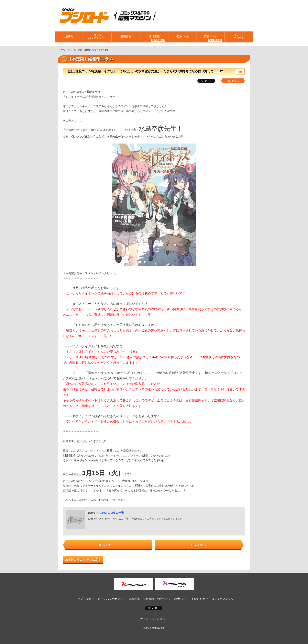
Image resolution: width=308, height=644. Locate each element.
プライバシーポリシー (154, 619)
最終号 (69, 37)
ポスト (154, 608)
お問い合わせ (200, 599)
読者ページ (211, 37)
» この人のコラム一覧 (110, 513)
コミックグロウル (239, 37)
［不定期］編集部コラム (86, 50)
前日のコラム (199, 545)
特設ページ (182, 37)
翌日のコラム (107, 545)
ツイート (206, 81)
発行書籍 (154, 37)
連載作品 (126, 37)
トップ (79, 599)
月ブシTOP (64, 50)
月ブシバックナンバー (97, 37)
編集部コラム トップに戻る (83, 560)
